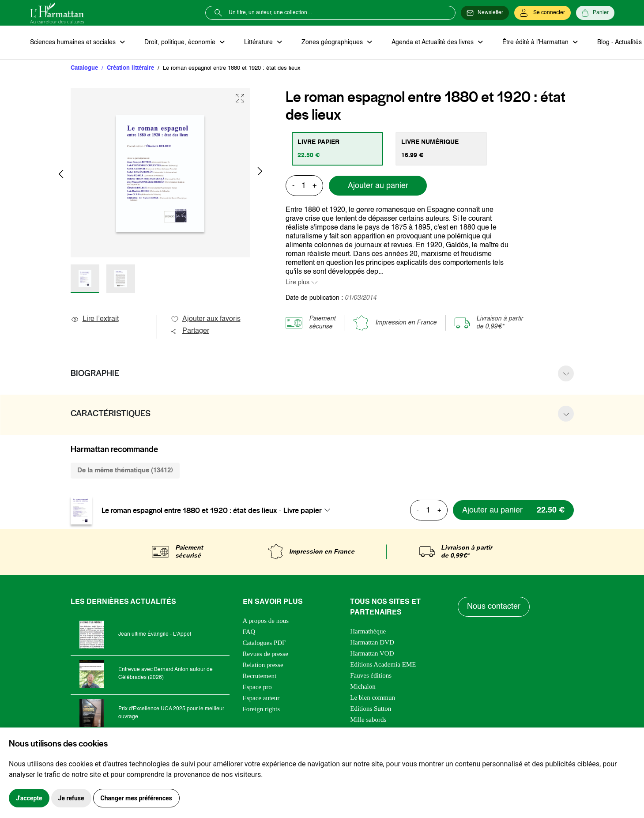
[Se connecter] (542, 13)
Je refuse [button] (71, 798)
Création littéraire (130, 68)
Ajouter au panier (378, 186)
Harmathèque (368, 631)
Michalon (363, 686)
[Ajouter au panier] (513, 510)
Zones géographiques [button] (333, 42)
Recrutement (260, 676)
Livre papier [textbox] (303, 510)
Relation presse (263, 665)
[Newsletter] (485, 13)
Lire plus (298, 283)
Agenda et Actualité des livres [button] (433, 42)
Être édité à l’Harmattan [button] (536, 42)
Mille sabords (368, 720)
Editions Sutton (371, 709)
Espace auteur (261, 698)
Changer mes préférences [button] (136, 798)
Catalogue (84, 68)
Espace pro (257, 687)
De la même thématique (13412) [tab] (125, 470)
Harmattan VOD (372, 653)
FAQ (249, 632)
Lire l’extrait (95, 319)
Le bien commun (373, 697)
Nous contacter (494, 607)
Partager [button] (190, 331)
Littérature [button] (259, 42)
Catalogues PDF (264, 643)
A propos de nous (266, 621)
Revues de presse (266, 654)
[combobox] (309, 510)
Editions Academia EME (383, 664)
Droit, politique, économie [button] (181, 42)
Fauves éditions (371, 675)
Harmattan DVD (372, 642)
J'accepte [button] (29, 798)
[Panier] (595, 13)
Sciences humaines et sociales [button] (74, 42)
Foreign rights (262, 709)
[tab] (337, 149)
